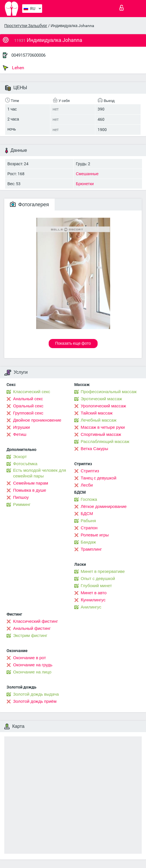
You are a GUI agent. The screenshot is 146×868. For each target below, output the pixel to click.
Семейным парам (31, 483)
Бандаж (89, 542)
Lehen (14, 68)
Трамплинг (91, 549)
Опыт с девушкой (98, 579)
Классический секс (32, 392)
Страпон (89, 528)
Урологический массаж (103, 406)
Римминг (22, 505)
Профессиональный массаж (109, 392)
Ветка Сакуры (94, 449)
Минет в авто (94, 593)
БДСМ (87, 514)
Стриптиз (90, 471)
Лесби (87, 485)
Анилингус (91, 607)
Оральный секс (28, 406)
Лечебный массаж (99, 420)
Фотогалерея (29, 204)
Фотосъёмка (25, 464)
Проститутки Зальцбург (26, 26)
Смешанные (87, 174)
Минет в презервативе (103, 571)
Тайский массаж (97, 413)
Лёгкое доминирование (104, 506)
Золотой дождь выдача (36, 694)
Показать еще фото (73, 343)
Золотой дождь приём (35, 701)
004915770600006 (28, 55)
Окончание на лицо (32, 672)
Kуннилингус (93, 600)
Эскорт (20, 457)
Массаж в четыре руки (103, 427)
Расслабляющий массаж (105, 442)
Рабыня (89, 521)
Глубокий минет (96, 586)
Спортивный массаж (101, 434)
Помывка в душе (30, 490)
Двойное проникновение (37, 420)
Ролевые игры (95, 535)
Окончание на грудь (33, 665)
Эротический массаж (101, 399)
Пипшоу (21, 497)
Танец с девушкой (99, 478)
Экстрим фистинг (30, 636)
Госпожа (89, 499)
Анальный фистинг (32, 628)
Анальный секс (28, 399)
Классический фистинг (35, 621)
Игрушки (21, 427)
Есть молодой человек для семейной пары (40, 473)
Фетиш (20, 434)
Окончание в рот (29, 658)
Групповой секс (28, 413)
